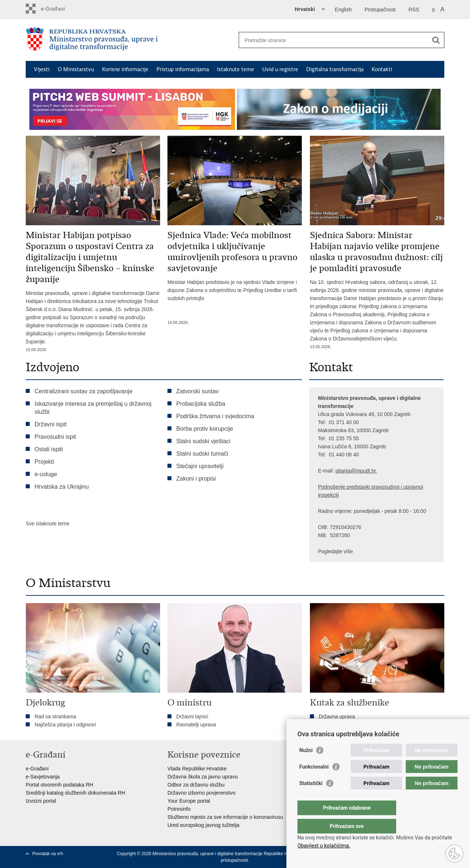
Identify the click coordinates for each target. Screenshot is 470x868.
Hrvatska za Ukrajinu (62, 487)
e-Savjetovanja (43, 777)
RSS (414, 10)
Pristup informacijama (183, 69)
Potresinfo (179, 809)
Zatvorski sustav (198, 391)
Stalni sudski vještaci (204, 441)
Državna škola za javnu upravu (203, 777)
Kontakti (382, 69)
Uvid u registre (280, 69)
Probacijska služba (201, 404)
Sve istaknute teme (48, 524)
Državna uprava (337, 716)
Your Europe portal (189, 801)
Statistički (311, 798)
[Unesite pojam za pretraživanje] (334, 40)
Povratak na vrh (48, 854)
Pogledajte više (335, 551)
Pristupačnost (380, 10)
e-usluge (46, 474)
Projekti (44, 462)
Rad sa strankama (55, 716)
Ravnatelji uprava (196, 725)
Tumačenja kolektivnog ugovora (355, 725)
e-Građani (37, 769)
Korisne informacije (125, 69)
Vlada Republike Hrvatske (197, 769)
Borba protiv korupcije (205, 429)
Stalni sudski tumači (202, 454)
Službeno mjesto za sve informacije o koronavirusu (225, 817)
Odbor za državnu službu (196, 785)
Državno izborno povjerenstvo (201, 793)
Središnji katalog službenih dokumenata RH (75, 793)
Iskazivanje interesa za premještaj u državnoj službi (93, 408)
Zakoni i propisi (196, 479)
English (343, 10)
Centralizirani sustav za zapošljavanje (84, 391)
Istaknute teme (236, 69)
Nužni (306, 765)
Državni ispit (50, 424)
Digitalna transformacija (335, 69)
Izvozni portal (41, 801)
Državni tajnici (192, 716)
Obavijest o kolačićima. (324, 846)
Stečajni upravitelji (200, 466)
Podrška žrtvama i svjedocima (215, 416)
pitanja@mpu (350, 471)
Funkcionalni (314, 781)
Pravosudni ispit (55, 437)
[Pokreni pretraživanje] (436, 40)
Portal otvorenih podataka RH (59, 785)
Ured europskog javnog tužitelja (203, 825)
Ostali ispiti (49, 449)
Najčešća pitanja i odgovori (65, 725)
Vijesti (42, 69)
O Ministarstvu (76, 69)
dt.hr (371, 471)
